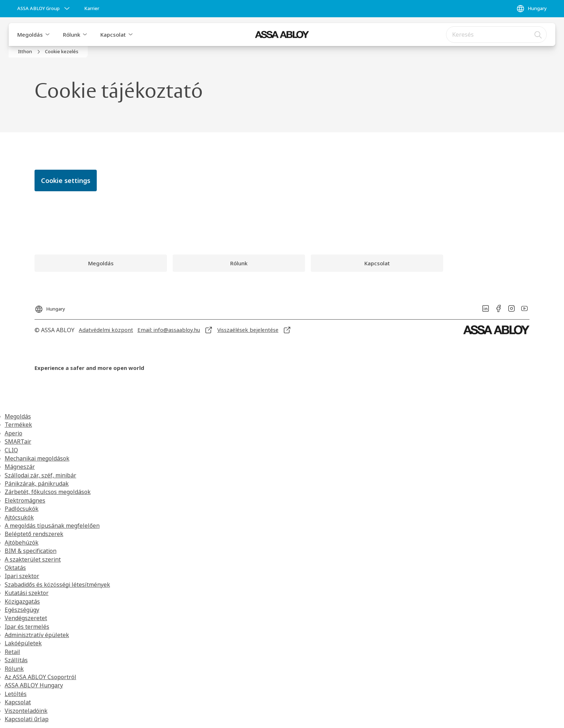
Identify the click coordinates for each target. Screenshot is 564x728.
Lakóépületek (23, 643)
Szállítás (16, 660)
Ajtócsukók (19, 517)
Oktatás (15, 568)
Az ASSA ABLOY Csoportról (40, 677)
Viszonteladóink (26, 711)
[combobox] (496, 35)
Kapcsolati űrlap (27, 719)
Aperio (13, 433)
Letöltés (16, 694)
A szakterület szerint (33, 559)
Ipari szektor (22, 576)
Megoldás (30, 35)
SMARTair (18, 441)
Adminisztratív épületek (37, 635)
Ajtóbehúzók (22, 542)
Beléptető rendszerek (34, 534)
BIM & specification (31, 551)
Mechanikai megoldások (37, 458)
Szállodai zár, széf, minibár (40, 475)
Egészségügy (22, 610)
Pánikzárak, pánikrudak (37, 484)
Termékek (18, 425)
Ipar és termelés (27, 627)
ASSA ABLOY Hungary (34, 685)
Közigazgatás (22, 601)
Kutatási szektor (27, 593)
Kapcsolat (113, 35)
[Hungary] (531, 9)
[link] (92, 9)
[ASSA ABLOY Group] (44, 9)
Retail (12, 652)
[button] (47, 35)
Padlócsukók (22, 509)
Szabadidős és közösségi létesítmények (57, 585)
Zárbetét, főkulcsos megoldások (48, 492)
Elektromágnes (25, 500)
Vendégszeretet (26, 618)
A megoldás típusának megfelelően (52, 526)
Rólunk (72, 35)
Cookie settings (66, 180)
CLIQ (11, 450)
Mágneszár (20, 467)
